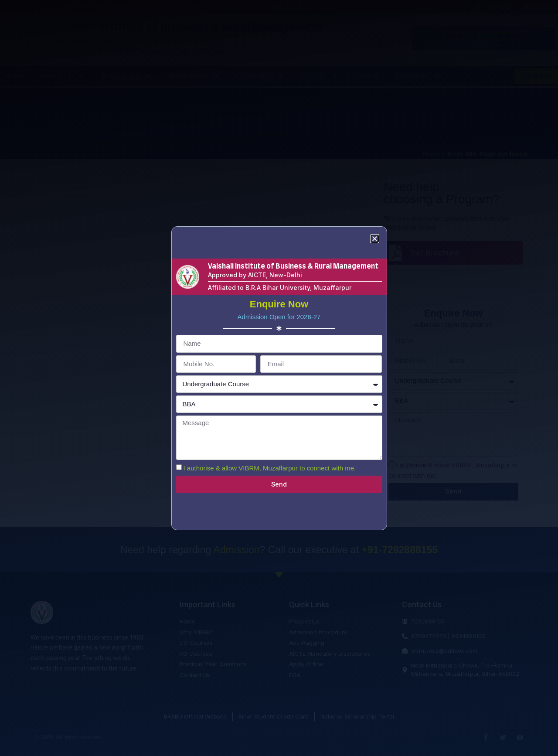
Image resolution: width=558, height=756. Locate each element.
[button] (375, 239)
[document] (279, 378)
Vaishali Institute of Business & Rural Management (293, 266)
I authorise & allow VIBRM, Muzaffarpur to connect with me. (270, 468)
